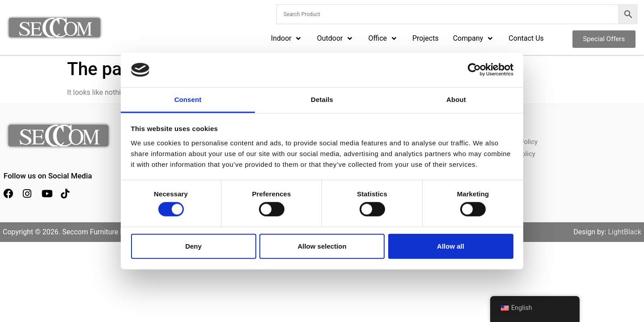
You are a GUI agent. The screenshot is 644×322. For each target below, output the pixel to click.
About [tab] (456, 100)
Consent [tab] (188, 100)
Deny (193, 246)
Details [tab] (322, 100)
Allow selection (322, 246)
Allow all (451, 246)
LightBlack (625, 232)
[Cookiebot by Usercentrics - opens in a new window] (474, 70)
